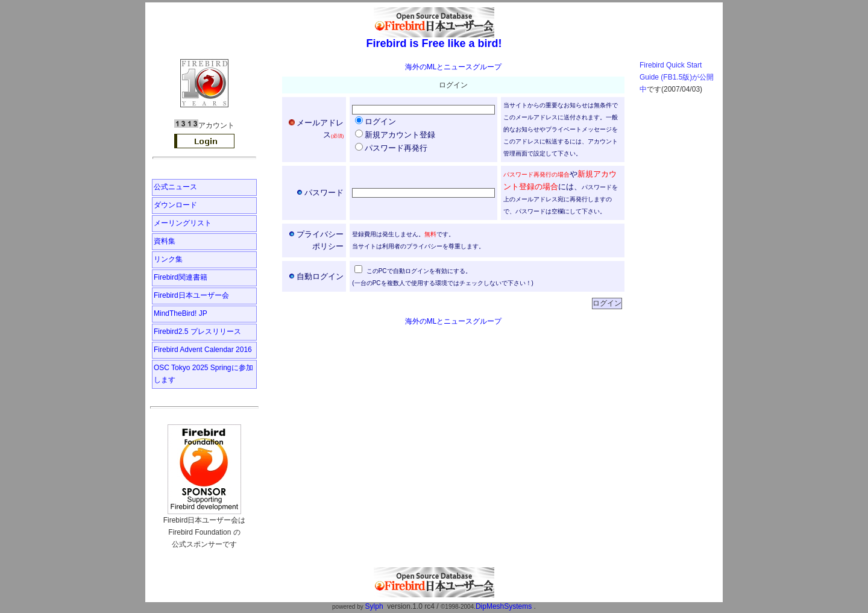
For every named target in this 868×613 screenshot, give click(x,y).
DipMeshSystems (504, 606)
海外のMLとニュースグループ (454, 67)
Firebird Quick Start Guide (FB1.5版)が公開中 (677, 77)
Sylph (374, 606)
